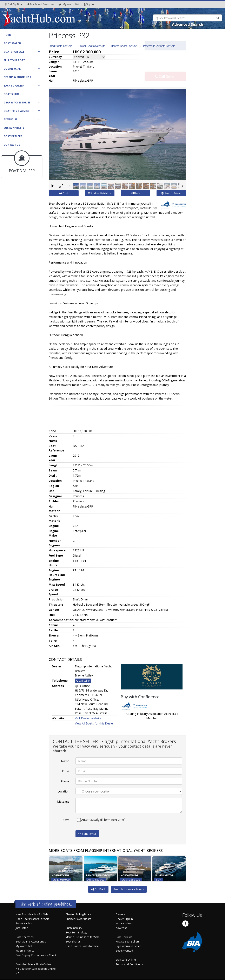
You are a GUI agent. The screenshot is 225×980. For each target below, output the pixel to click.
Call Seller (165, 68)
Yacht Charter (14, 86)
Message (63, 801)
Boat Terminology (76, 933)
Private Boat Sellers (128, 942)
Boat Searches (25, 937)
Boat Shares (73, 942)
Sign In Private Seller (128, 946)
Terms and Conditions (129, 964)
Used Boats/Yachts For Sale (33, 919)
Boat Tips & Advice (16, 111)
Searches (41, 4)
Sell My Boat (14, 4)
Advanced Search (188, 24)
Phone (65, 781)
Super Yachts (24, 923)
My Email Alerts (25, 951)
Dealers (121, 914)
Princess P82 (159, 46)
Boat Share (12, 94)
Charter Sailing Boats (78, 914)
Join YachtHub (124, 923)
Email (66, 771)
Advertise (11, 119)
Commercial (12, 69)
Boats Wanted (124, 951)
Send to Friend (171, 193)
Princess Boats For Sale (123, 46)
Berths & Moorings (17, 77)
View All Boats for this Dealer (94, 723)
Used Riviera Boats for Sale (82, 946)
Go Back (98, 889)
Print (64, 193)
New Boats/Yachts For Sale (32, 914)
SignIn (89, 4)
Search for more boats (129, 889)
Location (63, 791)
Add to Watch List (100, 193)
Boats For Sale (14, 52)
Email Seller (165, 54)
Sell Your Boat (14, 60)
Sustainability (14, 128)
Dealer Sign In (124, 919)
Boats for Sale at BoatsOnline (34, 964)
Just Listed (22, 928)
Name (65, 761)
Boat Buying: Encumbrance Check (36, 955)
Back (135, 193)
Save (66, 820)
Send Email (87, 834)
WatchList (69, 4)
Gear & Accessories (17, 103)
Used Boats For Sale (60, 46)
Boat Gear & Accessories (31, 942)
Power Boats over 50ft (91, 46)
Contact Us (12, 145)
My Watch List (24, 946)
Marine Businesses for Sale (83, 937)
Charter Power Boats (78, 919)
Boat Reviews (124, 937)
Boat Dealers (13, 136)
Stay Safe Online (126, 960)
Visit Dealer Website (88, 718)
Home (8, 35)
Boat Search (12, 43)
